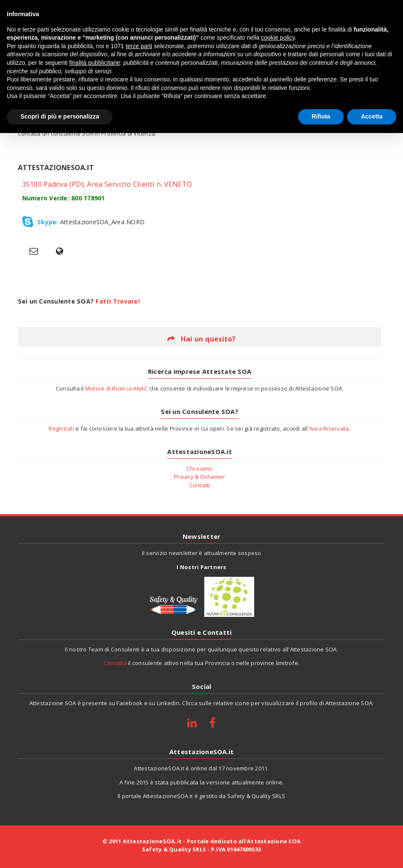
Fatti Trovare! (118, 301)
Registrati (61, 428)
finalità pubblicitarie (94, 63)
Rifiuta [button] (321, 116)
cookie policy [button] (278, 38)
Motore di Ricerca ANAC (117, 388)
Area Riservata (329, 428)
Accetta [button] (372, 116)
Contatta (115, 663)
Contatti (200, 485)
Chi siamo (199, 469)
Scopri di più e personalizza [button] (60, 116)
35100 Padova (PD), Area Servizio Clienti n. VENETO (107, 184)
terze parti (139, 46)
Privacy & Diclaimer (200, 477)
